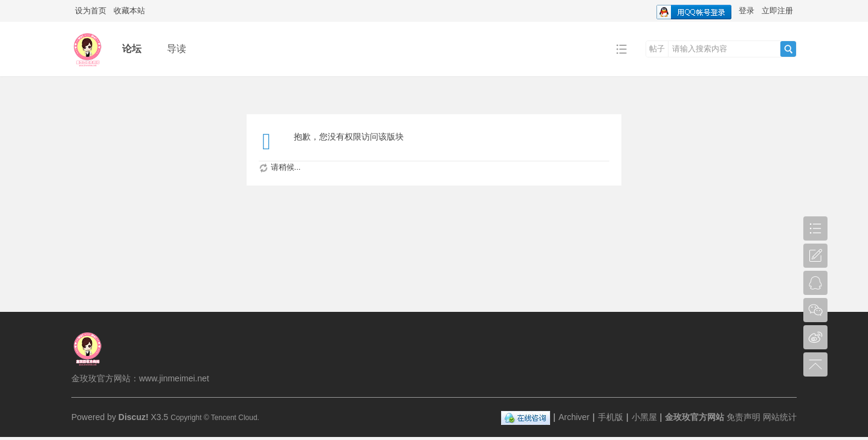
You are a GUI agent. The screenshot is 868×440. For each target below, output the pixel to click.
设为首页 (91, 11)
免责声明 (743, 417)
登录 (747, 11)
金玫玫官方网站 (695, 417)
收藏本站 (129, 11)
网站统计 (780, 417)
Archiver (574, 417)
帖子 (657, 49)
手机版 (611, 417)
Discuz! (134, 417)
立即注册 (777, 11)
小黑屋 (644, 417)
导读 (177, 49)
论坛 (132, 49)
